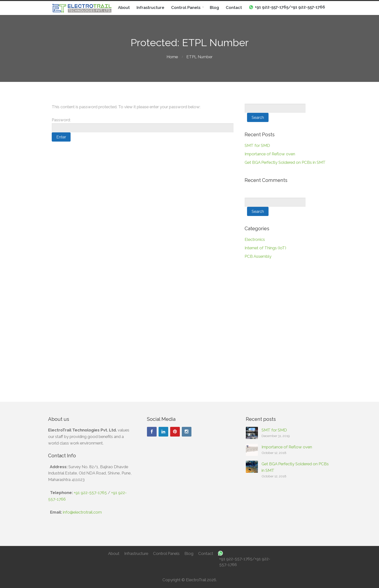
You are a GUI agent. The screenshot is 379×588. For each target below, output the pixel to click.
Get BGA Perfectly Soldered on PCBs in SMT (285, 162)
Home (172, 57)
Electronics (255, 239)
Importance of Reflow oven (270, 154)
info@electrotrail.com (82, 512)
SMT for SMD (257, 145)
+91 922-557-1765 (90, 493)
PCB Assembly (258, 256)
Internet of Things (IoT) (265, 248)
